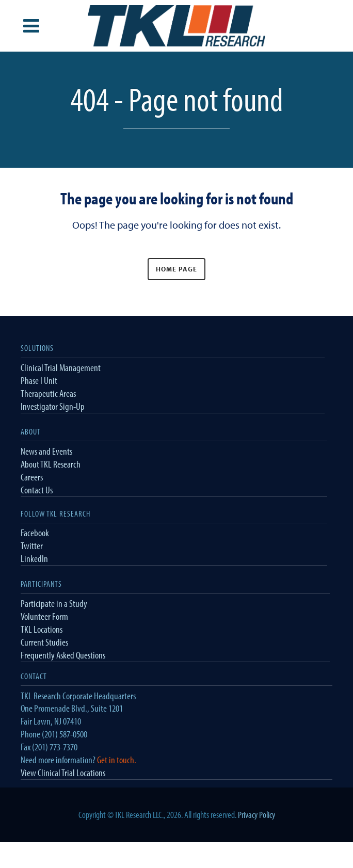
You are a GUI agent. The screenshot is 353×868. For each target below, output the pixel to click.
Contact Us (37, 490)
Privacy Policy (256, 815)
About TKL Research (51, 464)
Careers (32, 477)
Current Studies (44, 642)
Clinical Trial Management (61, 367)
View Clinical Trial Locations (63, 773)
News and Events (46, 451)
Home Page (176, 269)
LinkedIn (34, 558)
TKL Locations (42, 629)
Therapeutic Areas (48, 393)
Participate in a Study (54, 603)
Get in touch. (117, 760)
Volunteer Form (44, 616)
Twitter (32, 545)
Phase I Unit (39, 380)
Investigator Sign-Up (53, 406)
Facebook (35, 533)
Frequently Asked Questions (63, 655)
